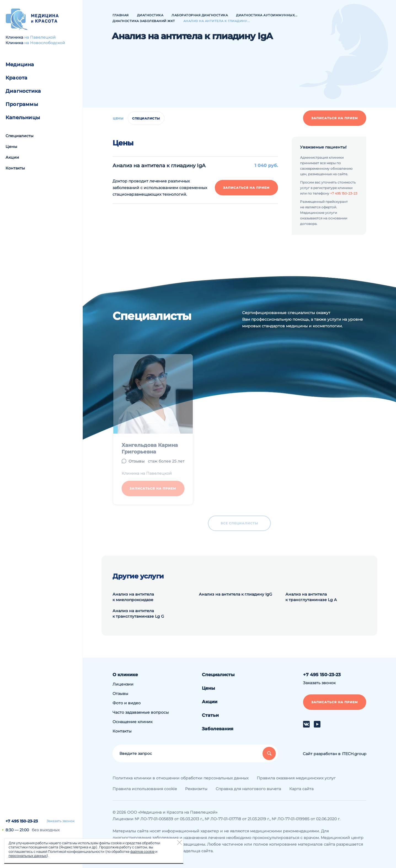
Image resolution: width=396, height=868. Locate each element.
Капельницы (23, 118)
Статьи (210, 715)
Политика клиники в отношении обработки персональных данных (180, 778)
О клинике (125, 675)
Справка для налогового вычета (248, 789)
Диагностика (23, 91)
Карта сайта (301, 789)
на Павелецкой (40, 37)
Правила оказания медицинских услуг (296, 778)
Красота (16, 78)
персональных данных (28, 856)
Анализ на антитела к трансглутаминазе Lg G (138, 614)
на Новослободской (45, 43)
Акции (12, 157)
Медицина (20, 65)
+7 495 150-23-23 (22, 821)
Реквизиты (196, 789)
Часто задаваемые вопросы (141, 712)
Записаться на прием (335, 118)
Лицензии (123, 684)
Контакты (15, 168)
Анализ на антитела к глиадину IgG (236, 594)
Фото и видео (127, 703)
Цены (11, 147)
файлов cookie (142, 851)
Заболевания (218, 729)
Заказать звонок (61, 821)
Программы (22, 104)
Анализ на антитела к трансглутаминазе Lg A (311, 597)
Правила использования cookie (145, 789)
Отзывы (120, 694)
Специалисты (19, 136)
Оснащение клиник (133, 722)
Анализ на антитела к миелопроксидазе (133, 597)
